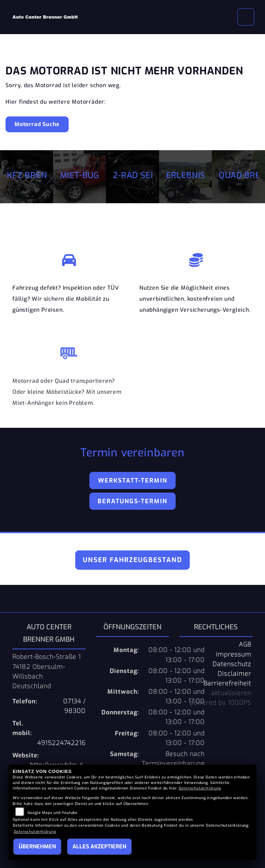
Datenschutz (232, 664)
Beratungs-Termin (132, 501)
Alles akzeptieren (99, 846)
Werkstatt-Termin (133, 480)
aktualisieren (231, 693)
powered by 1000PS (220, 703)
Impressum (234, 654)
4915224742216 (61, 743)
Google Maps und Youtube (53, 813)
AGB (245, 644)
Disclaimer (234, 674)
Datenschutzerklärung (200, 788)
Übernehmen (37, 846)
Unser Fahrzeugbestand (132, 560)
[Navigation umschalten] (246, 17)
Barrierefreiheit (227, 683)
